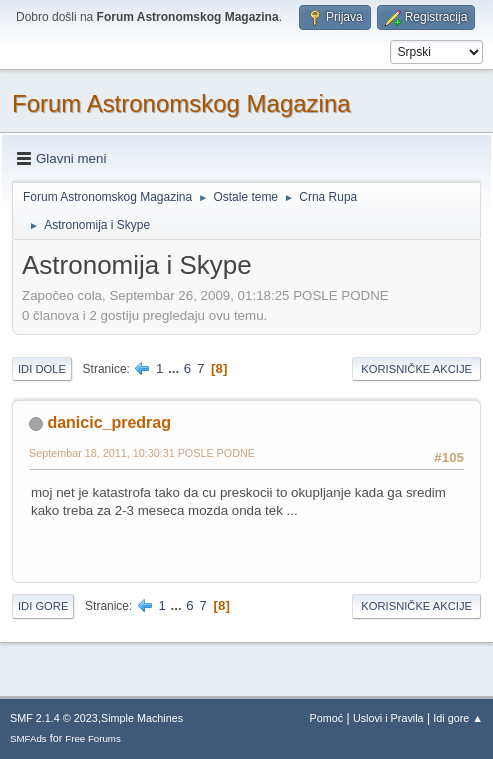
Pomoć (327, 718)
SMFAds (28, 738)
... (175, 368)
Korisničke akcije (416, 369)
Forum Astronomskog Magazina (181, 103)
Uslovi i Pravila (388, 718)
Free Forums (93, 738)
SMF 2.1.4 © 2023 (54, 718)
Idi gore (43, 606)
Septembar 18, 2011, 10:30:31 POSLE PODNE (142, 453)
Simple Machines (142, 718)
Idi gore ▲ (458, 718)
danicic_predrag (108, 422)
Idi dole (42, 369)
